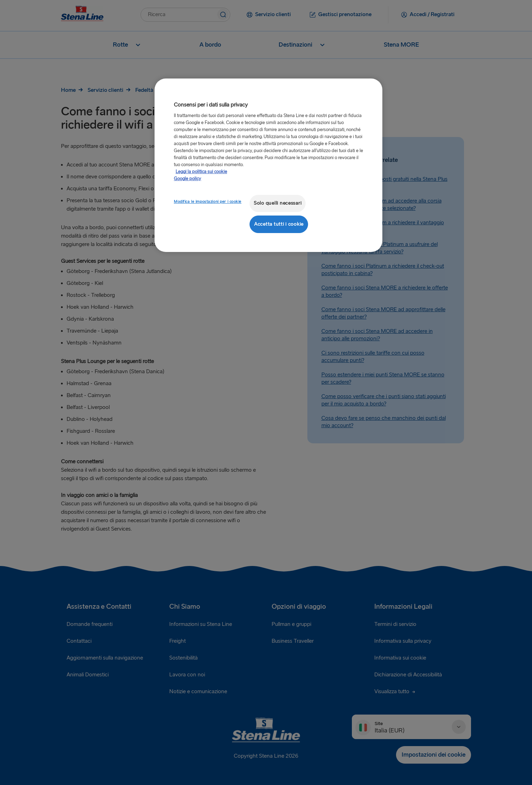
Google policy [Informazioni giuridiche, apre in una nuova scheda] (187, 179)
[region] (268, 165)
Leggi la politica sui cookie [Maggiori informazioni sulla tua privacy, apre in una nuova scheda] (201, 172)
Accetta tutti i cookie (279, 224)
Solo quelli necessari (278, 203)
